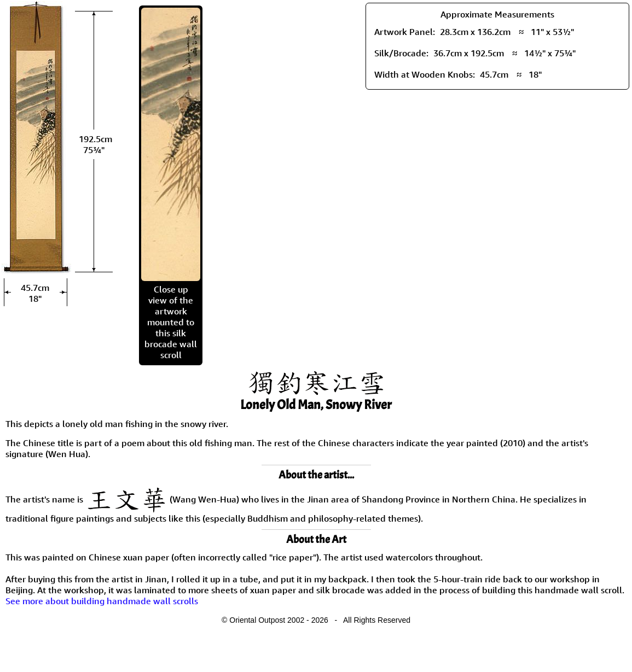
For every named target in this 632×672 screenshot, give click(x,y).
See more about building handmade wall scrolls (102, 601)
